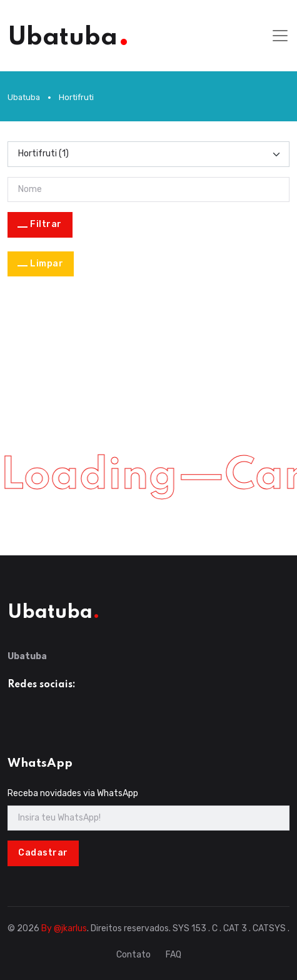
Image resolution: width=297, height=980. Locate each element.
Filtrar (46, 224)
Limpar (47, 264)
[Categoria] (148, 154)
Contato (133, 955)
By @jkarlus (64, 928)
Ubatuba (24, 97)
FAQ (174, 955)
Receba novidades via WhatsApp (73, 793)
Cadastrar (43, 853)
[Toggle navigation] (280, 36)
